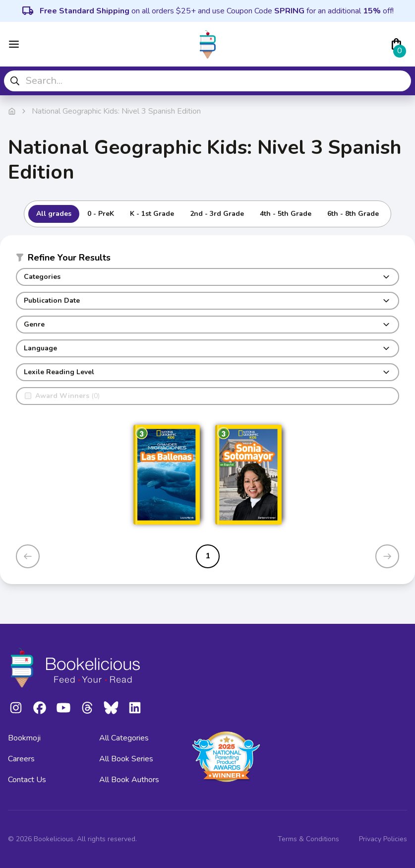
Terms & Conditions (308, 839)
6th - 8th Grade (353, 214)
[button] (207, 260)
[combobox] (207, 81)
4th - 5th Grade (286, 214)
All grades (54, 214)
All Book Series (126, 759)
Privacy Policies (383, 839)
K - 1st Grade (152, 214)
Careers (21, 759)
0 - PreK (101, 214)
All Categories (124, 738)
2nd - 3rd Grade (217, 214)
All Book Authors (129, 780)
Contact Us (27, 780)
